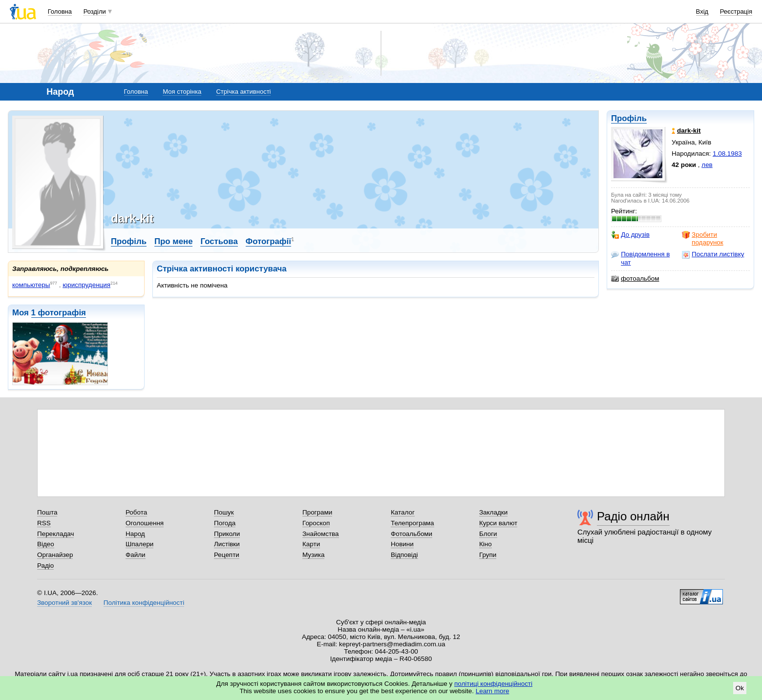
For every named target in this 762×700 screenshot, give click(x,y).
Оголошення (145, 523)
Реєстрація (736, 11)
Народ (135, 534)
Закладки (493, 512)
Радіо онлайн (633, 516)
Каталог (403, 512)
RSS (44, 523)
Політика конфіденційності (144, 603)
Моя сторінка (182, 92)
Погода (225, 523)
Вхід (702, 11)
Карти (311, 544)
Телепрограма (413, 523)
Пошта (47, 512)
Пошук (224, 512)
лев (707, 165)
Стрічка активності (243, 92)
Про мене (174, 241)
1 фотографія (59, 313)
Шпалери (139, 544)
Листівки (227, 544)
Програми (317, 512)
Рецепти (227, 555)
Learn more (493, 691)
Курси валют (498, 523)
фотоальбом (635, 279)
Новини (402, 544)
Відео (46, 544)
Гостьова (219, 241)
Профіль (629, 118)
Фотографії (268, 241)
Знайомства (321, 534)
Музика (313, 555)
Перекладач (55, 534)
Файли (136, 555)
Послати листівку (713, 254)
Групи (488, 555)
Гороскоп (316, 523)
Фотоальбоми (412, 534)
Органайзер (55, 555)
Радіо (45, 566)
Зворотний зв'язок (64, 603)
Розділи (95, 11)
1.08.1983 (727, 154)
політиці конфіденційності (493, 684)
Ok (740, 688)
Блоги (488, 534)
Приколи (227, 534)
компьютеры (31, 285)
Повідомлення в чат (640, 258)
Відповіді (404, 555)
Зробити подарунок (703, 238)
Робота (136, 512)
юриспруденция (86, 285)
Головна (60, 11)
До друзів (630, 235)
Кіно (486, 544)
